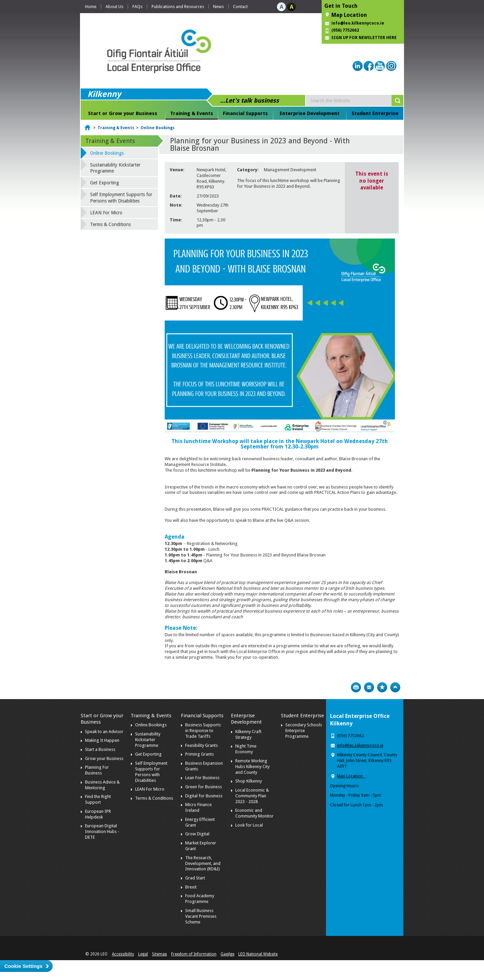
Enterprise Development (310, 113)
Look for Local (249, 825)
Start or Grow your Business (123, 113)
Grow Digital (197, 834)
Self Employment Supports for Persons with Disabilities (121, 197)
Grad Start (195, 878)
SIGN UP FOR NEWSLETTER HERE (364, 38)
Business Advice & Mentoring (102, 785)
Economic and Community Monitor (254, 813)
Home (91, 7)
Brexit (191, 887)
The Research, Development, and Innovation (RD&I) (203, 863)
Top (395, 687)
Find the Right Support (98, 799)
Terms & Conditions (110, 224)
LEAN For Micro (106, 213)
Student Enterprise (375, 113)
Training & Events (192, 113)
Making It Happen (102, 740)
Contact (240, 7)
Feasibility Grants (201, 745)
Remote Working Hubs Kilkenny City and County (252, 767)
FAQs (137, 7)
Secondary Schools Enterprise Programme (304, 731)
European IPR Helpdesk (98, 814)
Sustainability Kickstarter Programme (115, 168)
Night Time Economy (246, 749)
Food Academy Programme (200, 899)
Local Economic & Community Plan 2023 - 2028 (252, 796)
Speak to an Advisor (104, 732)
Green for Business (204, 787)
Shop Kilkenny (249, 781)
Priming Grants (199, 754)
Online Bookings (157, 128)
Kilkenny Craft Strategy (248, 734)
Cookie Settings (23, 966)
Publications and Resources (178, 7)
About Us (114, 7)
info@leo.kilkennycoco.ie (358, 23)
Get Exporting (105, 183)
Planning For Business (97, 770)
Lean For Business (202, 778)
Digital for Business (204, 796)
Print (356, 687)
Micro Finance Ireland (198, 807)
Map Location (349, 15)
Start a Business (100, 749)
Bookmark (382, 687)
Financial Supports (245, 113)
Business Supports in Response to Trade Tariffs (203, 731)
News (218, 7)
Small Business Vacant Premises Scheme (201, 916)
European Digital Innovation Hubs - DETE (102, 831)
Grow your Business (104, 758)
